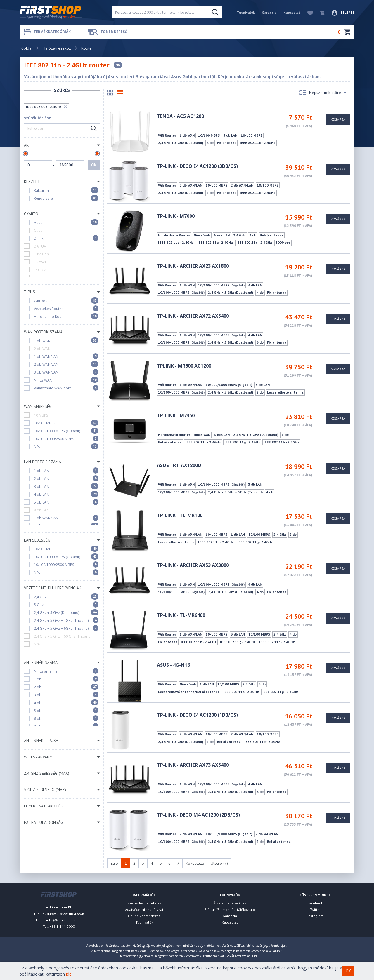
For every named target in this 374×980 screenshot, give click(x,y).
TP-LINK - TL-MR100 (180, 515)
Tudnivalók (246, 12)
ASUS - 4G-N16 (173, 665)
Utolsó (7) (219, 863)
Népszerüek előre (323, 93)
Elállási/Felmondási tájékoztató (230, 909)
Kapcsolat (292, 12)
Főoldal (26, 48)
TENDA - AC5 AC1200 (180, 116)
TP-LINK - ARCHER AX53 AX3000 (193, 565)
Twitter (315, 909)
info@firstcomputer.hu (64, 920)
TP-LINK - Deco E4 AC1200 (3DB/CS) (197, 166)
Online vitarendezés (144, 916)
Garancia (269, 12)
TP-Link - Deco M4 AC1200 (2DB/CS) (198, 815)
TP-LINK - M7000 (176, 216)
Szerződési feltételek (144, 903)
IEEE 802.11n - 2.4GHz (44, 107)
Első (114, 863)
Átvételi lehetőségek (230, 903)
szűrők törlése (38, 118)
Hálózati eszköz (57, 48)
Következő (195, 863)
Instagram (315, 916)
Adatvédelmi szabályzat (144, 909)
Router (87, 48)
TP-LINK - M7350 (176, 415)
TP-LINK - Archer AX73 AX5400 (193, 765)
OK (94, 165)
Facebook (315, 903)
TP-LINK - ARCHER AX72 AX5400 (193, 316)
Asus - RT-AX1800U (179, 465)
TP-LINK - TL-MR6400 (181, 615)
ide (69, 974)
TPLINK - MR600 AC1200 (184, 366)
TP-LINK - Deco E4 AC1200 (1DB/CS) (197, 715)
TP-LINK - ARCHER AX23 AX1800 (193, 266)
